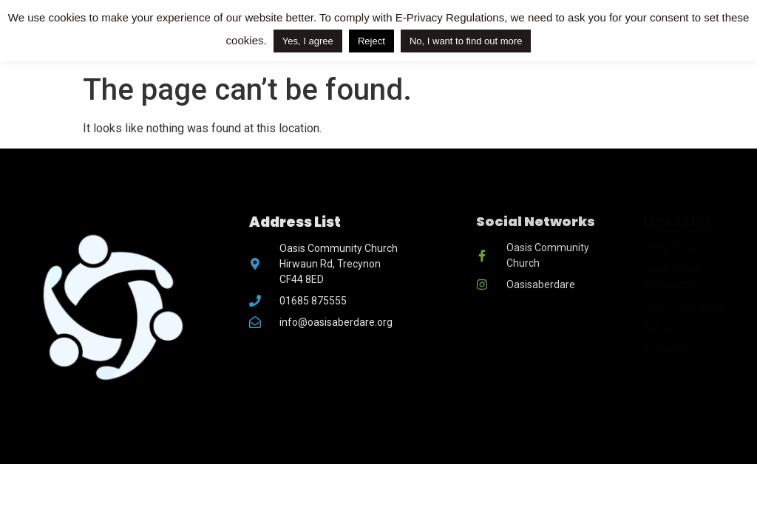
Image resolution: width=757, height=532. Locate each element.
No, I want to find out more (466, 41)
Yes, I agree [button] (308, 41)
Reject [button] (371, 41)
